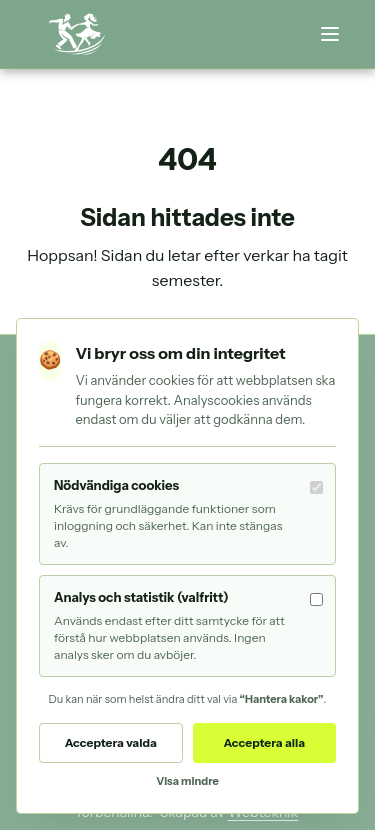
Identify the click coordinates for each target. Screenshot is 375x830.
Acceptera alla (264, 742)
